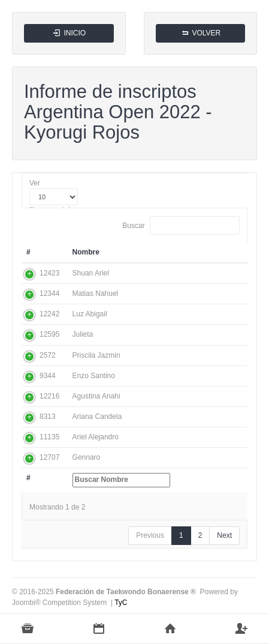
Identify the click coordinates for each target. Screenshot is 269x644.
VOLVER (200, 33)
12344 (49, 293)
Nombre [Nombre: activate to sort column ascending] (86, 252)
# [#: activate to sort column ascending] (28, 252)
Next (224, 535)
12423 (49, 273)
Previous (150, 535)
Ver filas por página (54, 197)
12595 (49, 334)
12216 (49, 396)
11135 (49, 437)
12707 (49, 457)
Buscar (181, 225)
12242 (49, 314)
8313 (48, 417)
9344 (48, 376)
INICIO (69, 33)
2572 (48, 355)
